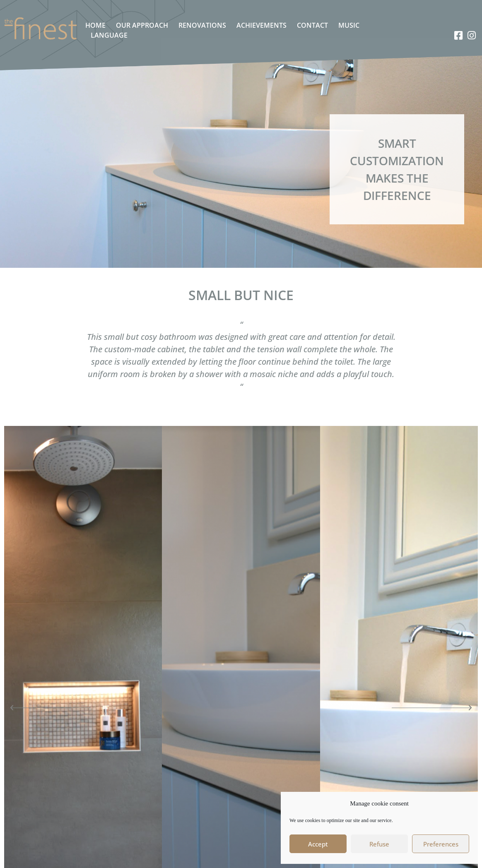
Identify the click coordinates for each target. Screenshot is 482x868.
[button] (51, 708)
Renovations (202, 25)
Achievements (261, 25)
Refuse (379, 844)
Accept (318, 844)
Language (109, 35)
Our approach (142, 25)
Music (349, 25)
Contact (312, 25)
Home (95, 25)
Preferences (441, 844)
